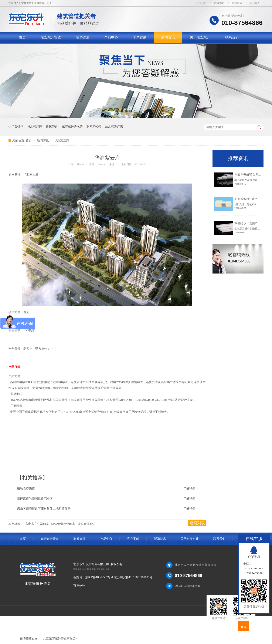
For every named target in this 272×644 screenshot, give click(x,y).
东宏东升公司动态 (37, 524)
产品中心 (111, 37)
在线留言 (237, 3)
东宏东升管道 (51, 37)
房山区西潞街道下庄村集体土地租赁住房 (44, 509)
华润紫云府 (62, 140)
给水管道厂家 (114, 127)
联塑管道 (83, 37)
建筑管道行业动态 (63, 524)
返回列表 (197, 523)
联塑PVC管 (94, 127)
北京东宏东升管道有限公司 (61, 639)
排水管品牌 (35, 127)
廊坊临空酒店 (26, 489)
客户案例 (140, 37)
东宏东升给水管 (72, 127)
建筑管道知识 (86, 524)
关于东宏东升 (200, 37)
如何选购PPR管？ (246, 199)
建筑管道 (52, 127)
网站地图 (255, 3)
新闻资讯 (168, 37)
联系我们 (201, 3)
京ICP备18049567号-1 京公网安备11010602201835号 (119, 577)
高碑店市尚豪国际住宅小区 (35, 499)
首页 (22, 37)
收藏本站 (219, 3)
